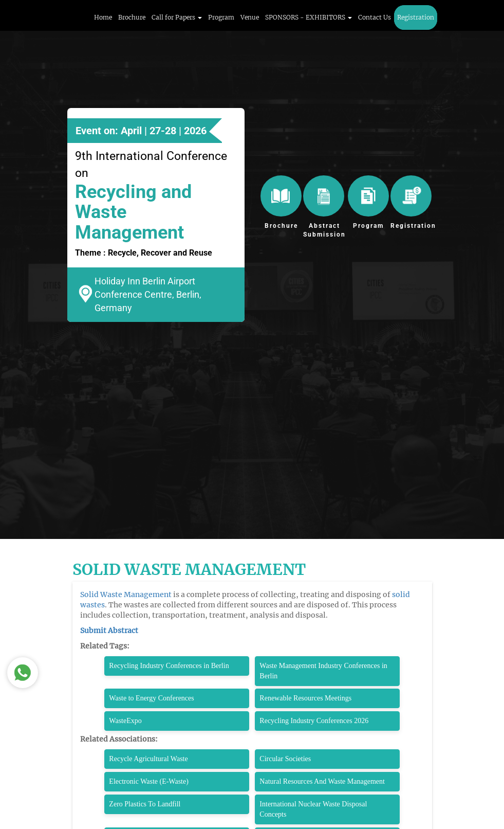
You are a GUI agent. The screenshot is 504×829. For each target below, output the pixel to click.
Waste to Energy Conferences (151, 698)
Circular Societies (285, 759)
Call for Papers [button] (177, 17)
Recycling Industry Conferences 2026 (314, 721)
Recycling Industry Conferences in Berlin (169, 666)
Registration (416, 17)
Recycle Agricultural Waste (148, 759)
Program (221, 17)
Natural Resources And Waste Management (322, 781)
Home (103, 17)
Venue (250, 17)
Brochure (132, 17)
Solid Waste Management (126, 594)
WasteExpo (125, 721)
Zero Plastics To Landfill (145, 804)
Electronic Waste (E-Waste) (149, 781)
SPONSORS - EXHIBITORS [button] (309, 17)
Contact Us (375, 17)
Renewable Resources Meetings (305, 698)
